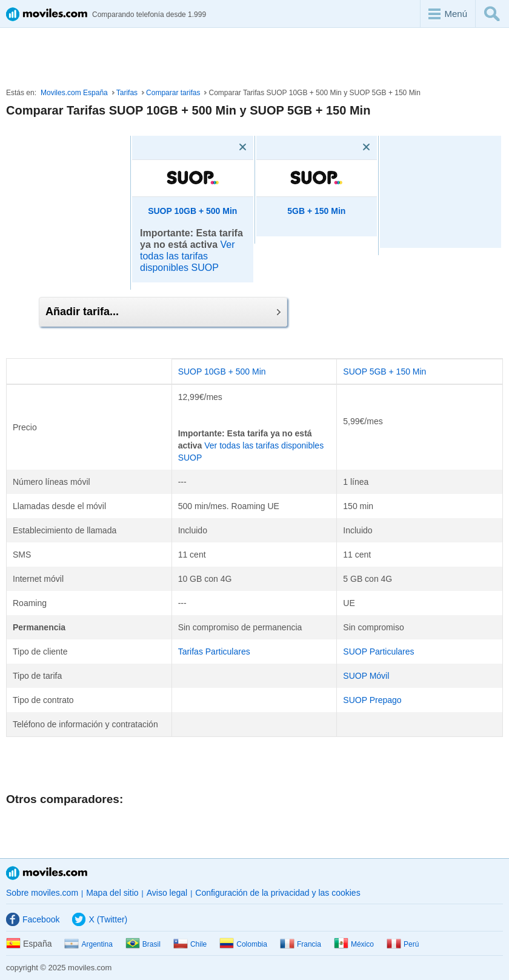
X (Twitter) (100, 919)
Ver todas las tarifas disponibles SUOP (188, 256)
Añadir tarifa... (163, 312)
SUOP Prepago (372, 700)
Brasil (143, 944)
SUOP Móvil (366, 676)
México (354, 944)
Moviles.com (47, 873)
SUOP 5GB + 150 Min (384, 372)
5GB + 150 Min (316, 211)
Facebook (33, 919)
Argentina (88, 944)
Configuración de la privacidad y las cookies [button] (278, 893)
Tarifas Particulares (214, 652)
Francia (301, 944)
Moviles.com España (74, 93)
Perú (403, 944)
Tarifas (127, 93)
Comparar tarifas (173, 93)
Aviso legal (167, 893)
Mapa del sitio (112, 893)
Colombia (243, 944)
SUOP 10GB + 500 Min (192, 211)
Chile (190, 944)
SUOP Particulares (378, 652)
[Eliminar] (225, 147)
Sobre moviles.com (42, 893)
